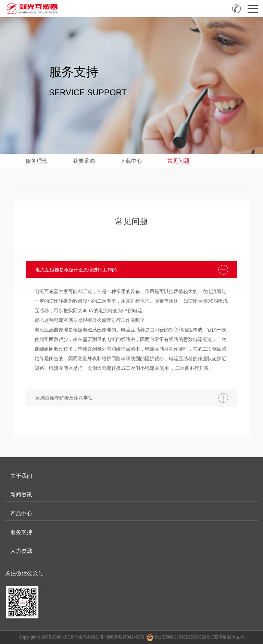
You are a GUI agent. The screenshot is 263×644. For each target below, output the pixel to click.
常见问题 (178, 161)
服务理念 (37, 161)
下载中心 (131, 161)
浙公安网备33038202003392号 (182, 637)
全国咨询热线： (236, 9)
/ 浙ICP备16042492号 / (126, 637)
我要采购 (84, 161)
